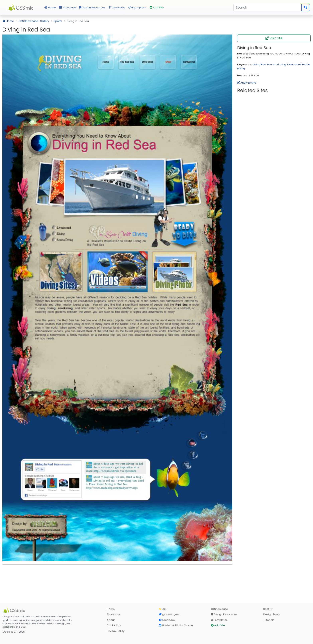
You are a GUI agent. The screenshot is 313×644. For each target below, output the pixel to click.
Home (50, 7)
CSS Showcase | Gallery (34, 21)
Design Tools (272, 614)
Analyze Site (247, 83)
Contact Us (114, 625)
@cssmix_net (169, 614)
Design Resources (92, 7)
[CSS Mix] (14, 610)
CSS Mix (21, 8)
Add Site (157, 7)
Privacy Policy (116, 631)
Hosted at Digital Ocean (176, 625)
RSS (163, 609)
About (111, 620)
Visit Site (274, 38)
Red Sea (266, 65)
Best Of (268, 609)
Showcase (68, 7)
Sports (58, 21)
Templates (117, 7)
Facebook (167, 620)
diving (256, 65)
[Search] (267, 8)
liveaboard (294, 65)
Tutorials (269, 620)
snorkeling (279, 65)
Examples (137, 7)
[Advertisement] (117, 574)
